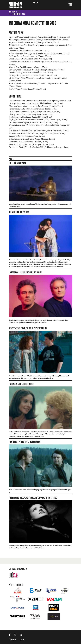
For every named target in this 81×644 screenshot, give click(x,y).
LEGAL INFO (12, 640)
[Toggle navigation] (70, 5)
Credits (23, 640)
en (37, 3)
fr (34, 3)
